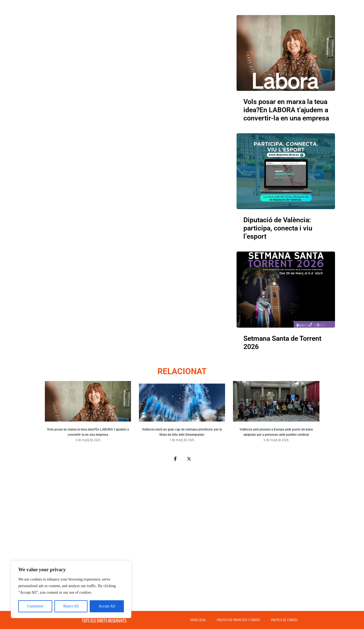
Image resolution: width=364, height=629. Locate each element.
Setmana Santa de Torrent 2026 (282, 343)
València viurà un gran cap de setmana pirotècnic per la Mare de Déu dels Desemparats (182, 432)
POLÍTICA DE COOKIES (284, 620)
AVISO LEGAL (198, 620)
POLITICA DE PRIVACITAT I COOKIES (238, 620)
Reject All (71, 606)
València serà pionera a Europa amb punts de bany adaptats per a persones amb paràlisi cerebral (276, 432)
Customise (35, 606)
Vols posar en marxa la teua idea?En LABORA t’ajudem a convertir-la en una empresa (286, 110)
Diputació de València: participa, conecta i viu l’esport (278, 228)
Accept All (107, 606)
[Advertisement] (182, 539)
